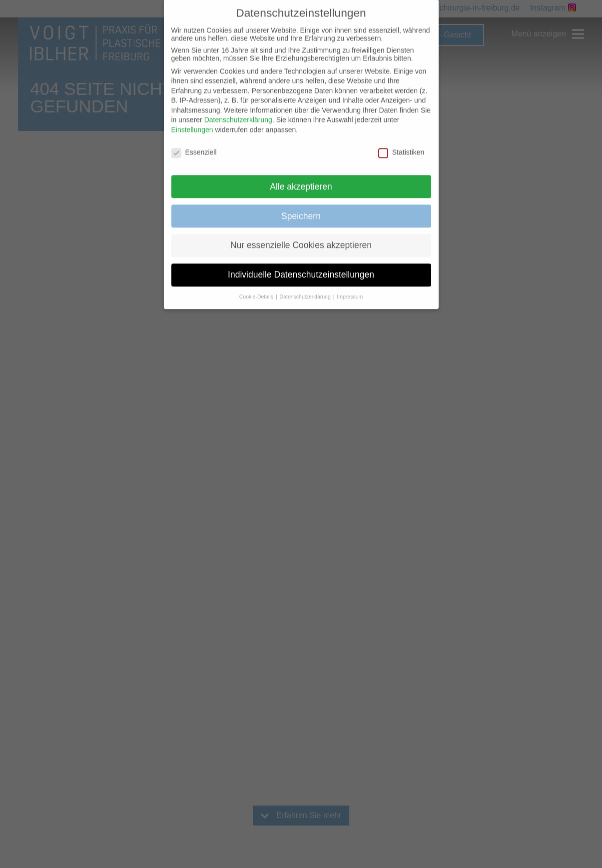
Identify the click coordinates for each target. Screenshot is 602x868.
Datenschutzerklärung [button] (306, 287)
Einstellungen (192, 120)
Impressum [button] (350, 287)
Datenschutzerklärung (238, 110)
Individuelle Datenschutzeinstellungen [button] (301, 265)
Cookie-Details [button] (257, 287)
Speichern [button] (301, 206)
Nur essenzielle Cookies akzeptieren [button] (301, 235)
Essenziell (194, 142)
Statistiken (401, 142)
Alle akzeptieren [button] (301, 176)
